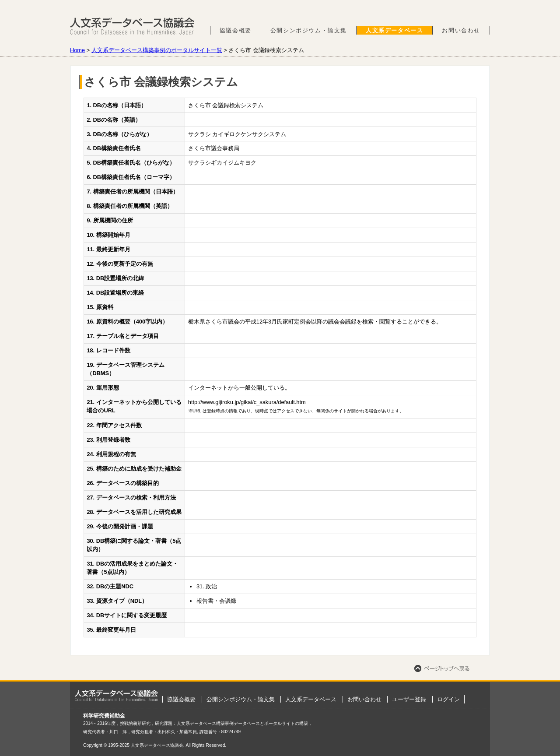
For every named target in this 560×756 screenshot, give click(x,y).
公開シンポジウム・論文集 (309, 30)
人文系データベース (394, 30)
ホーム (116, 696)
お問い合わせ (461, 30)
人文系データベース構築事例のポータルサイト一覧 (157, 50)
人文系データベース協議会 (132, 26)
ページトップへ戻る (442, 668)
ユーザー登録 (409, 699)
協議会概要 (236, 30)
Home (77, 50)
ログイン (448, 699)
